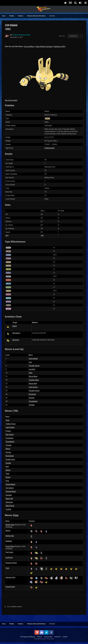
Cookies (65, 637)
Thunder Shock (34, 366)
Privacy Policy (48, 637)
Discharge (32, 394)
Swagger (9, 495)
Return (8, 449)
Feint (7, 568)
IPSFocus (32, 637)
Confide (8, 509)
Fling (7, 481)
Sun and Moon (29, 47)
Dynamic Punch (11, 563)
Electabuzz (16, 333)
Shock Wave (33, 376)
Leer (30, 362)
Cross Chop (10, 546)
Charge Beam (10, 484)
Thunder (32, 405)
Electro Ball (33, 384)
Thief (7, 474)
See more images (11, 100)
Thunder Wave (34, 380)
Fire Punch (9, 552)
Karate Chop (10, 525)
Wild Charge (10, 506)
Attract (8, 470)
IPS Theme (24, 637)
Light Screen (33, 387)
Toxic (8, 420)
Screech (32, 398)
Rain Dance (10, 435)
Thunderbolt (33, 401)
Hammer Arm (10, 577)
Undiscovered (50, 148)
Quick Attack (33, 359)
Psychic (8, 452)
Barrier (8, 531)
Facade (8, 463)
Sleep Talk (9, 499)
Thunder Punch (34, 391)
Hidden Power (11, 424)
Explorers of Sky (60, 47)
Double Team (10, 459)
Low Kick (32, 369)
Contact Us (57, 637)
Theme (39, 637)
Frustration (10, 438)
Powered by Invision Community (44, 639)
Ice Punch (9, 558)
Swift (31, 373)
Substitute (9, 502)
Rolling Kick (10, 536)
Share (62, 36)
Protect (8, 431)
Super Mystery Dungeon (44, 47)
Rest (7, 467)
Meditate (9, 541)
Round (8, 477)
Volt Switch (10, 488)
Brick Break (10, 456)
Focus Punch (10, 587)
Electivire (16, 340)
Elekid (15, 326)
